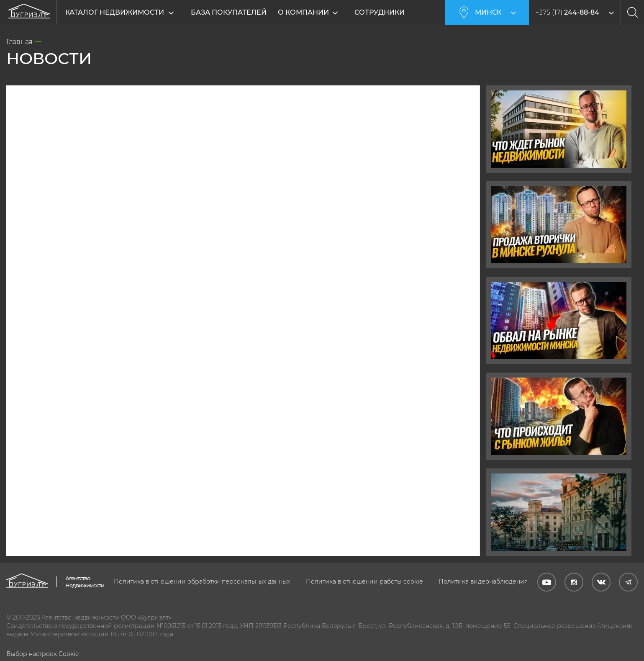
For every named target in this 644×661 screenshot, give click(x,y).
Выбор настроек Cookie (42, 654)
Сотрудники (386, 12)
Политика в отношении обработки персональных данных (202, 581)
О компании (310, 12)
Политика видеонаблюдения (483, 581)
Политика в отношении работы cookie (364, 581)
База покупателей (229, 12)
